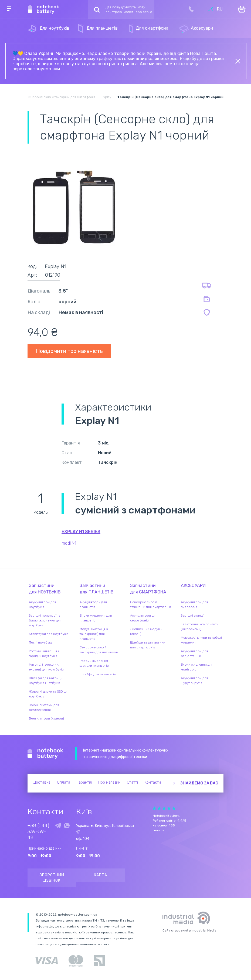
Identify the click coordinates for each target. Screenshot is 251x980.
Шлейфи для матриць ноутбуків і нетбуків (45, 680)
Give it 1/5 (154, 808)
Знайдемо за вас (199, 783)
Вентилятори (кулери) (46, 718)
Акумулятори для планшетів (93, 604)
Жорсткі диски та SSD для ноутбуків (49, 694)
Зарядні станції (193, 616)
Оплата (64, 782)
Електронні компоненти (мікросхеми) (200, 627)
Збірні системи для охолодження (44, 707)
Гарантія (84, 782)
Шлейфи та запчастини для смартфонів (148, 645)
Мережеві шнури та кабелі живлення (201, 640)
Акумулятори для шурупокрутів (194, 680)
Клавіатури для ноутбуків (49, 634)
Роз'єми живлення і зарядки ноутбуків (44, 654)
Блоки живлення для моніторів (197, 667)
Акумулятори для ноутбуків (43, 604)
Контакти (153, 782)
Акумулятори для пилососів (194, 604)
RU (220, 9)
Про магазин (109, 782)
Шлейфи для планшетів (98, 674)
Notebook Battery (45, 754)
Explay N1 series (81, 532)
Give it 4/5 (169, 808)
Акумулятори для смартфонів (144, 618)
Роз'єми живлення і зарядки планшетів (95, 663)
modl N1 (69, 543)
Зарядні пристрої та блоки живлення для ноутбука (45, 620)
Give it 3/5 (164, 808)
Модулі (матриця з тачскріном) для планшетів (94, 634)
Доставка (42, 782)
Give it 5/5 (174, 808)
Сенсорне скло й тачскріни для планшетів (99, 650)
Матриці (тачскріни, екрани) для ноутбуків (46, 667)
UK (210, 9)
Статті (132, 782)
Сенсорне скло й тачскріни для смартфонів (151, 604)
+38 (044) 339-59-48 (38, 832)
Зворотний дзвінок (52, 878)
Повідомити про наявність (69, 351)
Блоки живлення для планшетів (96, 618)
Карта (101, 875)
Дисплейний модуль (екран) (146, 631)
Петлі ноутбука (41, 642)
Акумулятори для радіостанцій (194, 654)
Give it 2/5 (159, 808)
